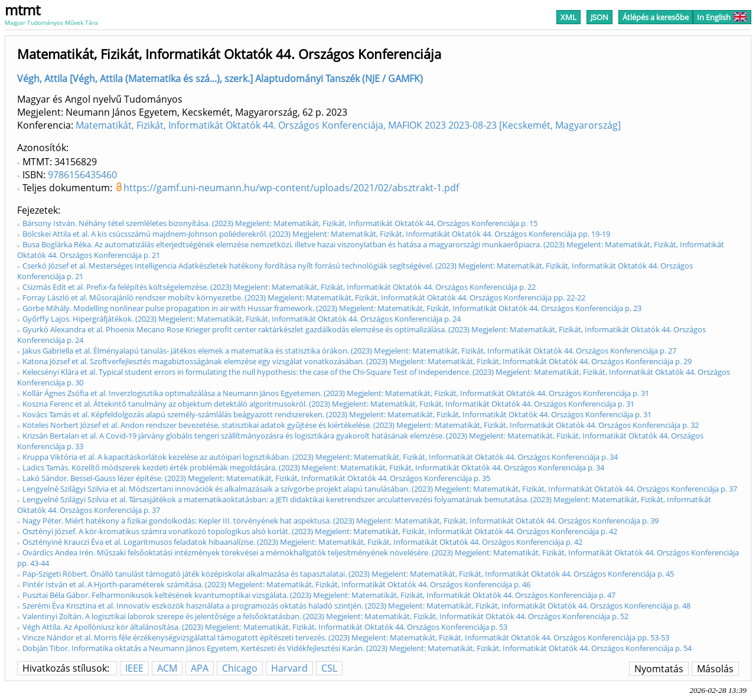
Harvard (289, 668)
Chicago (240, 668)
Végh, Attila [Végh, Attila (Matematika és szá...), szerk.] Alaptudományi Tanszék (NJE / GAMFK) (220, 78)
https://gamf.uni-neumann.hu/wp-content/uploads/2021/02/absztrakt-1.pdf (291, 188)
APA (200, 668)
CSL (329, 668)
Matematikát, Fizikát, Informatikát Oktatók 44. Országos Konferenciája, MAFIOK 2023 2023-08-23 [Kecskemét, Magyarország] (348, 125)
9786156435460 (82, 175)
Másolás (715, 669)
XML (568, 17)
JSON (599, 17)
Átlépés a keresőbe (656, 17)
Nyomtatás (659, 669)
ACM (167, 668)
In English (722, 17)
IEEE (134, 668)
